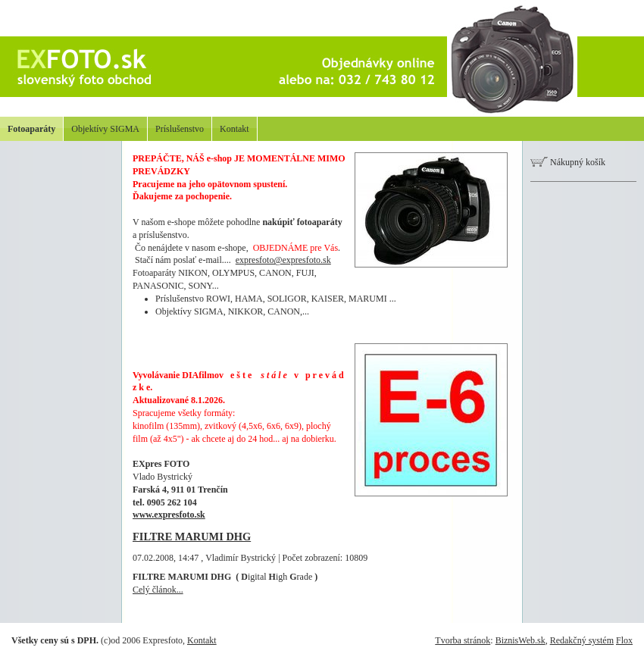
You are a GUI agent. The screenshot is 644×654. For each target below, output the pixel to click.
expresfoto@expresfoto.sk (283, 260)
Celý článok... (158, 590)
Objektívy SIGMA (105, 129)
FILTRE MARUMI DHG (192, 537)
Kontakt (234, 129)
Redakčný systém (582, 640)
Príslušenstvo (180, 129)
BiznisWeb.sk (521, 640)
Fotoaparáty (31, 129)
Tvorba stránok (463, 640)
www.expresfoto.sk (169, 515)
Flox (624, 640)
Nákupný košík (568, 162)
